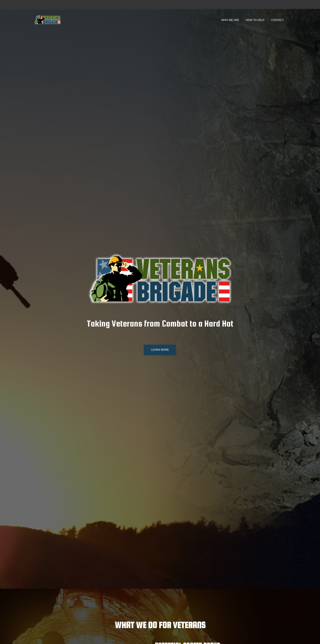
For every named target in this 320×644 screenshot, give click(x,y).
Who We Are (230, 20)
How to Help (255, 20)
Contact (277, 20)
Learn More (160, 350)
